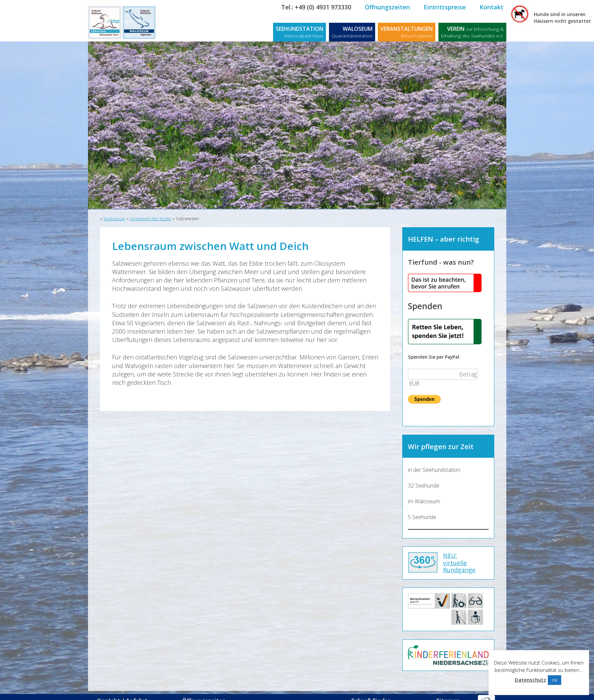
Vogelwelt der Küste (150, 218)
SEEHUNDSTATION (300, 32)
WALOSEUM (352, 32)
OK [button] (555, 680)
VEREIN (472, 32)
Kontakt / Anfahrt (127, 692)
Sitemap (448, 692)
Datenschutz (530, 680)
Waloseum (114, 218)
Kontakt (491, 7)
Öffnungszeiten (387, 7)
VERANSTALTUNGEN (407, 32)
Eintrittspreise (445, 7)
